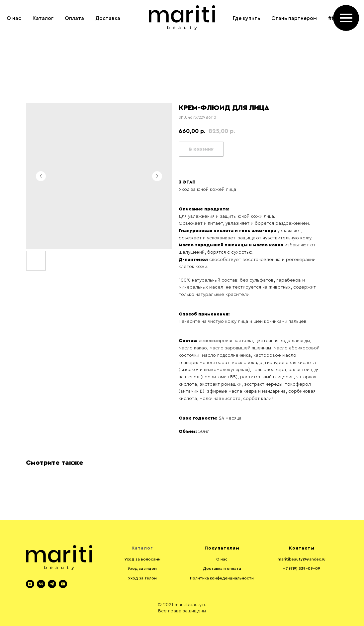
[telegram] (52, 584)
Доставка (108, 18)
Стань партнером (294, 18)
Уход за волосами (142, 559)
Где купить (246, 18)
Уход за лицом (142, 568)
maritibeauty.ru (191, 605)
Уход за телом (142, 578)
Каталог (43, 18)
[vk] (41, 584)
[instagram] (351, 45)
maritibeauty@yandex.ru (302, 559)
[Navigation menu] (346, 18)
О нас (14, 18)
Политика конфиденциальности (222, 578)
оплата (234, 568)
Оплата (74, 18)
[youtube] (63, 584)
